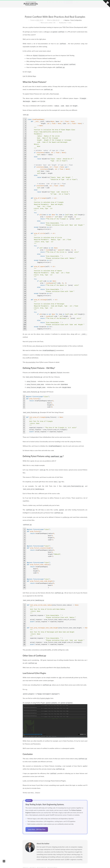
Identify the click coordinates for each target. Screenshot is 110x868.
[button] (4, 861)
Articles (59, 4)
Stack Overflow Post (63, 667)
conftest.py (66, 517)
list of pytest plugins (44, 698)
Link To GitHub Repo (29, 76)
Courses (68, 4)
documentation (31, 362)
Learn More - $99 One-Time (37, 829)
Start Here (51, 4)
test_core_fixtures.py (36, 346)
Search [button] (77, 4)
